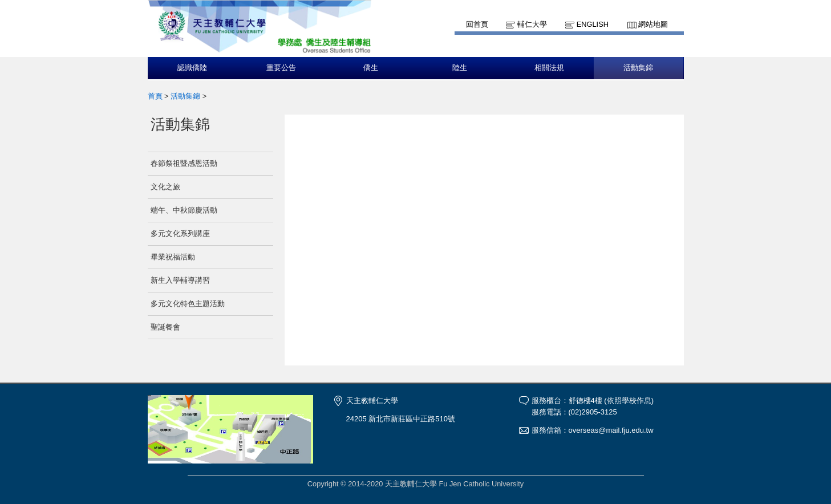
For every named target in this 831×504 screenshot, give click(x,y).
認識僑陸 (192, 68)
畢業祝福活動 (173, 257)
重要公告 (281, 68)
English (593, 24)
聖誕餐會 (165, 327)
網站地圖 (653, 24)
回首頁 (477, 24)
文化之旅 (165, 187)
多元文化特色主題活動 (188, 304)
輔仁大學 (532, 24)
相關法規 (549, 68)
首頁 (155, 96)
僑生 (371, 68)
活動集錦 (638, 68)
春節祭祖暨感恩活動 (184, 163)
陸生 (460, 68)
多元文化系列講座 (180, 233)
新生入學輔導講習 (180, 280)
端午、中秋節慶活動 (184, 210)
